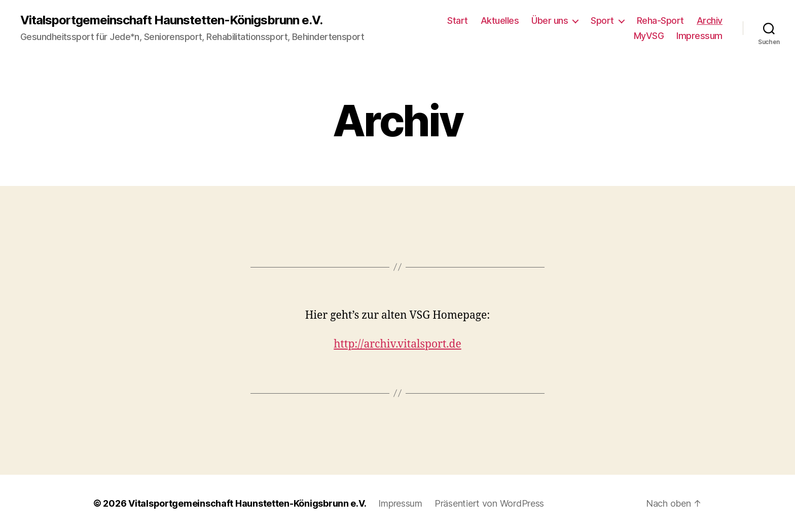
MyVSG (649, 36)
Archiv (710, 21)
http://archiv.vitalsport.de (397, 344)
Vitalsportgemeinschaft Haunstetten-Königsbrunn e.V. (171, 20)
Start (458, 21)
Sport (602, 21)
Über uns (550, 21)
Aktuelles (500, 21)
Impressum (699, 36)
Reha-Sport (660, 21)
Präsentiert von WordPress (489, 503)
